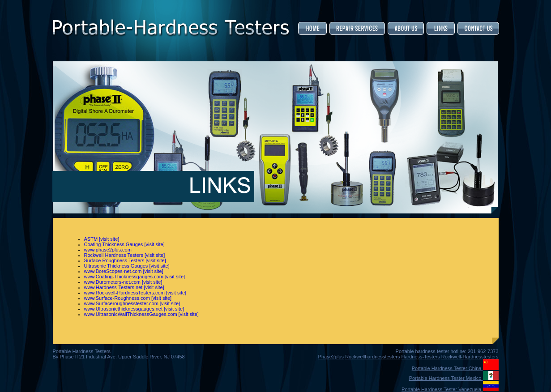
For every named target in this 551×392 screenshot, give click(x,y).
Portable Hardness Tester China (455, 368)
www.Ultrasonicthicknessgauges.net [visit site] (134, 309)
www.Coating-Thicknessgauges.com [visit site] (135, 277)
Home (314, 28)
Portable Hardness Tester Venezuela (450, 389)
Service (357, 28)
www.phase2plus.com (108, 250)
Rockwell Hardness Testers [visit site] (125, 255)
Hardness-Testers (420, 357)
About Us (406, 28)
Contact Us (478, 28)
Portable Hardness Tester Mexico (454, 378)
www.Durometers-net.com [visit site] (123, 282)
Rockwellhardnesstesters (372, 357)
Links (441, 28)
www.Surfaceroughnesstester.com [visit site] (132, 303)
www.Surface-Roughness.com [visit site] (128, 298)
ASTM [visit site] (102, 239)
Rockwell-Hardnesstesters (470, 357)
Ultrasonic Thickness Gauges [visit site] (127, 266)
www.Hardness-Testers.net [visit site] (124, 287)
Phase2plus (331, 357)
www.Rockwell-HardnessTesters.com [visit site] (135, 293)
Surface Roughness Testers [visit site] (125, 260)
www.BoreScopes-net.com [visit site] (124, 271)
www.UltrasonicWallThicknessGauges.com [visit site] (141, 314)
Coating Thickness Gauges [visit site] (124, 244)
